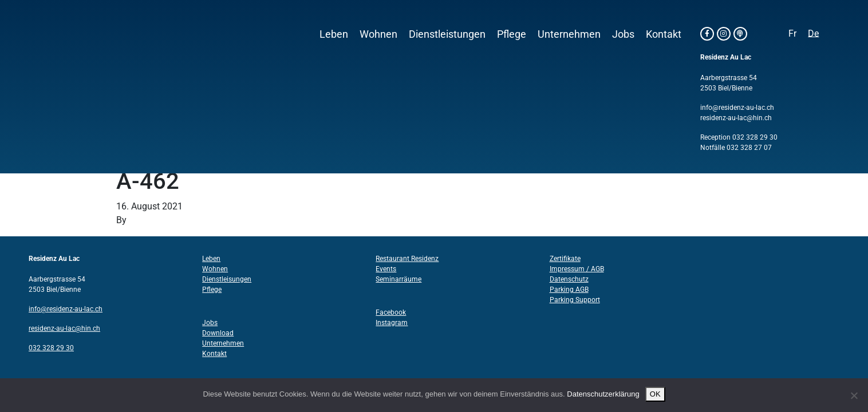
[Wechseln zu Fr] (792, 34)
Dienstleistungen (447, 34)
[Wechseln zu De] (813, 34)
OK (655, 394)
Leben (334, 34)
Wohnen (378, 34)
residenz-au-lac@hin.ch (736, 118)
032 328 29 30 (755, 137)
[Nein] (854, 395)
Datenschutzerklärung (603, 394)
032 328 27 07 (749, 148)
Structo (143, 220)
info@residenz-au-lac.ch (737, 108)
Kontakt (664, 34)
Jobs (623, 34)
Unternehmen (569, 34)
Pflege (512, 34)
